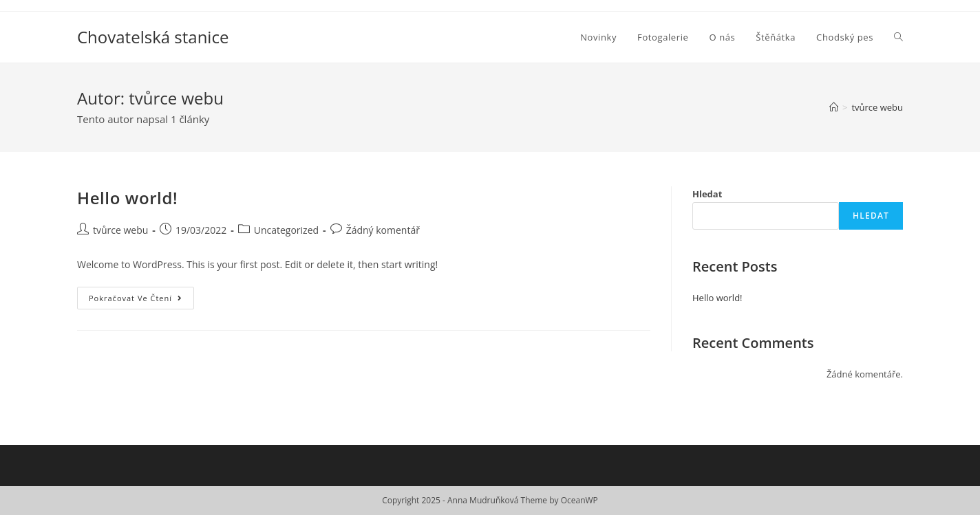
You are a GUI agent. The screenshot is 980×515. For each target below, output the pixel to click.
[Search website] (898, 37)
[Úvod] (834, 107)
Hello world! (127, 198)
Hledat (707, 194)
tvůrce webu (120, 230)
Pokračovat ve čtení (141, 300)
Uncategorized (286, 230)
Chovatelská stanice (153, 37)
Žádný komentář (383, 230)
